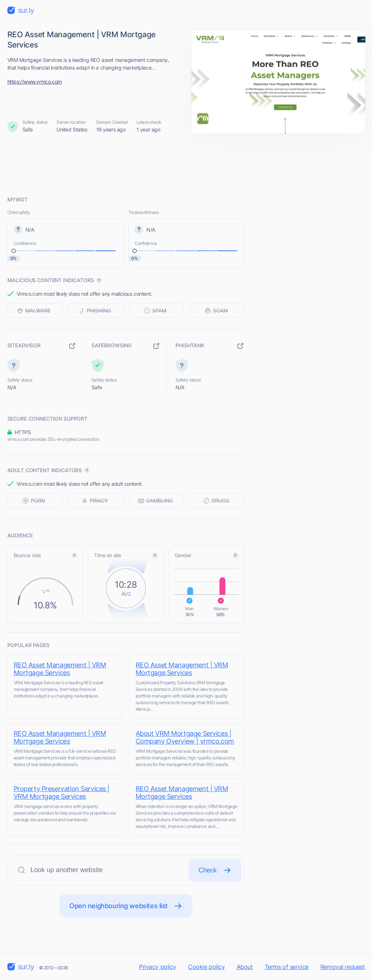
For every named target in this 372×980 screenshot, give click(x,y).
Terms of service (287, 967)
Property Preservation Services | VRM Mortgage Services (62, 793)
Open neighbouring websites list (126, 906)
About (245, 967)
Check (215, 870)
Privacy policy (158, 967)
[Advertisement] (186, 165)
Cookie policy (206, 967)
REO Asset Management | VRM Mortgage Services (60, 669)
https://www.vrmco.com (35, 82)
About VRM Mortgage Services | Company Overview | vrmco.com (185, 737)
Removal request (343, 967)
